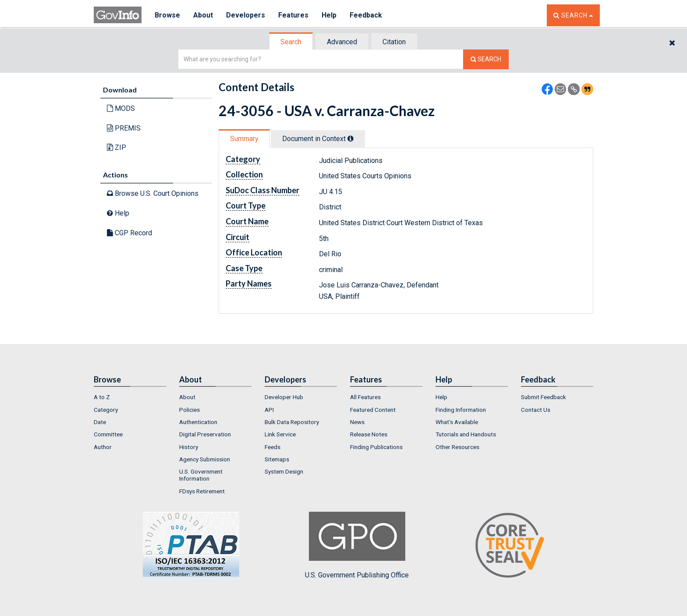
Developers (246, 15)
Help (329, 15)
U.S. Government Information (201, 475)
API (269, 410)
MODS (121, 108)
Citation (394, 42)
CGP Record (129, 233)
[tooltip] (351, 138)
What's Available (457, 422)
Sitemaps (277, 459)
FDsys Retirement (202, 491)
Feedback (366, 15)
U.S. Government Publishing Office (357, 545)
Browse (167, 15)
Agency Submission (205, 459)
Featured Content (373, 410)
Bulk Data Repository (292, 422)
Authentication (198, 422)
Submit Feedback (544, 397)
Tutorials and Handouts (466, 434)
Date (100, 422)
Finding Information (461, 410)
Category (106, 410)
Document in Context (318, 139)
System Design (284, 471)
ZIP (117, 147)
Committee (108, 434)
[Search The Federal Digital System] (486, 59)
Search (291, 42)
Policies (189, 410)
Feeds (273, 447)
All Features (365, 397)
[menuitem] (130, 397)
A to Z (102, 397)
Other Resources (457, 447)
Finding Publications (376, 447)
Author (103, 447)
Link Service (280, 434)
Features (293, 15)
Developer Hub (284, 397)
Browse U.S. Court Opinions (153, 193)
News (357, 422)
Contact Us (536, 410)
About (203, 15)
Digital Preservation (205, 434)
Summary (244, 139)
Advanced (342, 42)
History (189, 447)
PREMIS (124, 128)
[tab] (291, 42)
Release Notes (369, 434)
